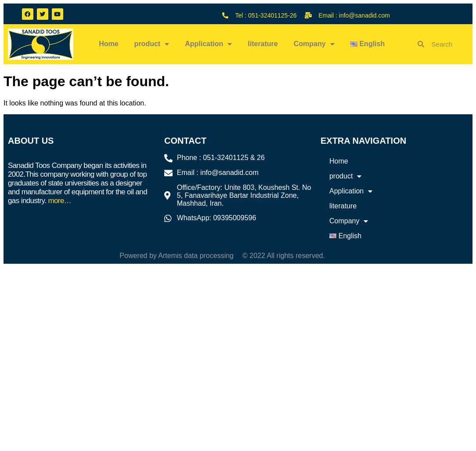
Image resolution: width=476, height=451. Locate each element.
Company (314, 44)
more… (59, 201)
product (152, 44)
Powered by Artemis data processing (177, 256)
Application (208, 44)
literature (263, 44)
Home (108, 44)
